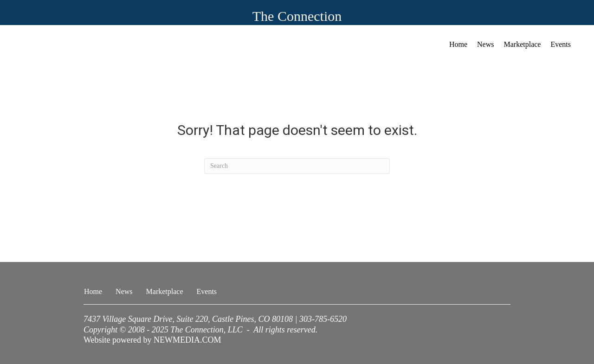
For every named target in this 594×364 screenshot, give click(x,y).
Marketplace (523, 44)
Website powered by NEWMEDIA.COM (152, 340)
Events (561, 44)
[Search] (297, 166)
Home (458, 44)
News (485, 44)
